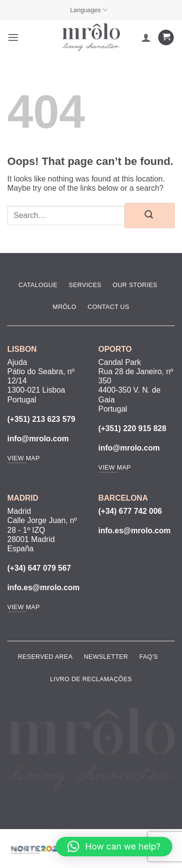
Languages (89, 10)
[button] (13, 37)
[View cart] (166, 38)
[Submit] (150, 216)
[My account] (146, 37)
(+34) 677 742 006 (130, 511)
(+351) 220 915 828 (132, 428)
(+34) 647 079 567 (39, 568)
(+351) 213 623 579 (41, 419)
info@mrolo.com (38, 439)
